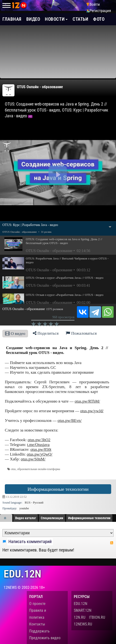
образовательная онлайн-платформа (39, 469)
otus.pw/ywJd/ (92, 411)
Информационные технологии (58, 489)
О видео (15, 333)
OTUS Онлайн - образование (40, 87)
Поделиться (46, 333)
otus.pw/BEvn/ (70, 421)
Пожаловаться (81, 333)
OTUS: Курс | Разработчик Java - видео (30, 225)
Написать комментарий (30, 542)
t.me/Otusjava (38, 445)
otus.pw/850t (41, 449)
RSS (112, 543)
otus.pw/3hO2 (39, 440)
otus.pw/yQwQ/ (40, 454)
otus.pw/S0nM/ (33, 459)
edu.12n (22, 574)
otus (13, 469)
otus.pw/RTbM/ (87, 401)
